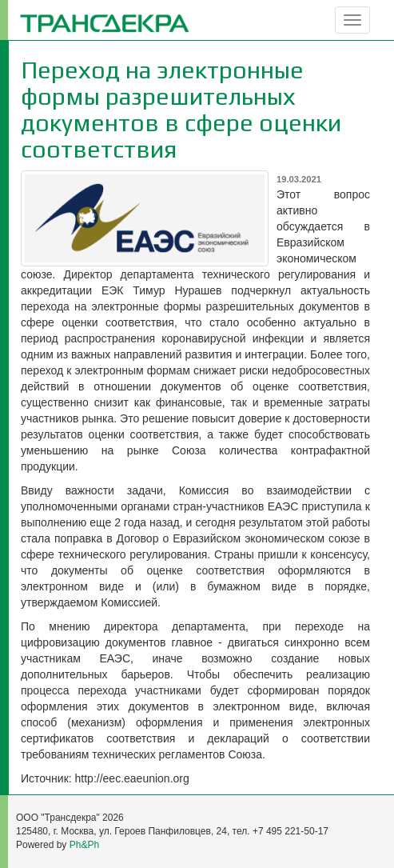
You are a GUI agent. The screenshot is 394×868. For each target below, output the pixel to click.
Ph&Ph (84, 845)
